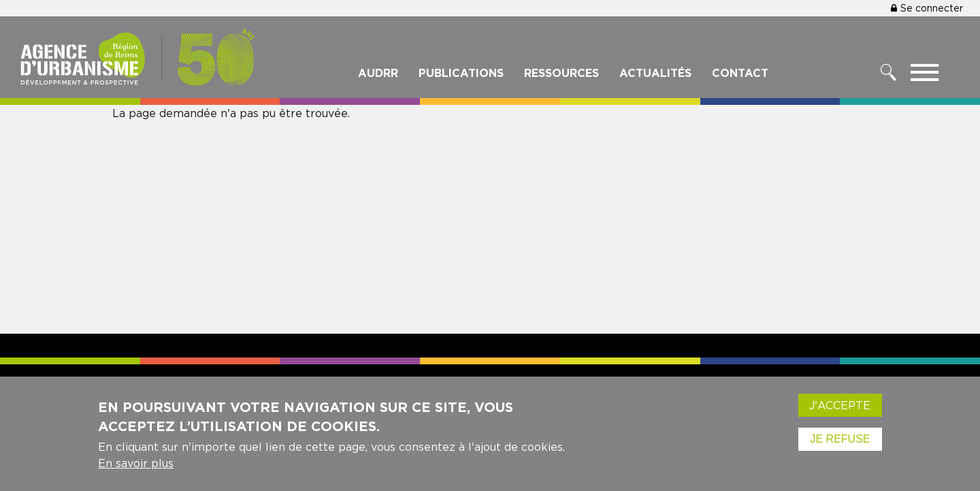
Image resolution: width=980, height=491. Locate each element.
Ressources (561, 73)
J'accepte (840, 413)
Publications (461, 73)
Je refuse (840, 446)
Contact (740, 73)
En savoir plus (136, 471)
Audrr (378, 73)
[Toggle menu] (925, 76)
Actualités (655, 73)
